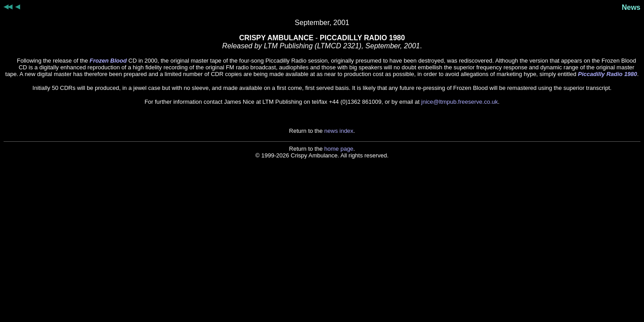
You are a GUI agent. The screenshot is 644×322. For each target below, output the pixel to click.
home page (339, 149)
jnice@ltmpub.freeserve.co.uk (460, 102)
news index (339, 131)
